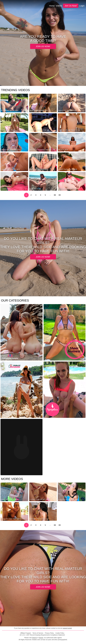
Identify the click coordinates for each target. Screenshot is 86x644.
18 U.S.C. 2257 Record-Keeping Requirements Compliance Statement (42, 635)
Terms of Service (38, 633)
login (82, 6)
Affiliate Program (26, 633)
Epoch (41, 638)
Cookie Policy (60, 633)
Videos (59, 6)
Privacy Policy (49, 633)
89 (60, 195)
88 (55, 195)
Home (52, 6)
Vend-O (34, 638)
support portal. (67, 628)
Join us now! (71, 6)
